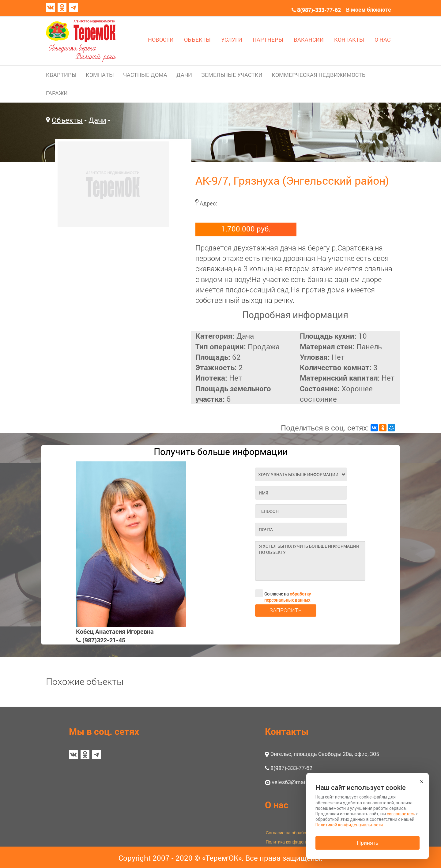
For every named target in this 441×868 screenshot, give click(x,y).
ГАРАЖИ (57, 93)
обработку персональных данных (288, 597)
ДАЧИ (184, 75)
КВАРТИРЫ (61, 75)
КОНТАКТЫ (349, 39)
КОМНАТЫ (100, 75)
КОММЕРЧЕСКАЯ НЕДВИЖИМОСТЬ (318, 75)
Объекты (67, 120)
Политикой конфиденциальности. (350, 825)
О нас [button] (277, 805)
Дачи (97, 120)
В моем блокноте (369, 9)
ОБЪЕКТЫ (197, 39)
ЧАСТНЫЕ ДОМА (145, 75)
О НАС (383, 39)
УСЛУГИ (232, 39)
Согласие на (283, 593)
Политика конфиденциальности (298, 842)
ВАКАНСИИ (309, 39)
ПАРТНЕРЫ (268, 39)
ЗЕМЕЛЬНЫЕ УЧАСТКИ (232, 75)
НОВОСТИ (161, 39)
